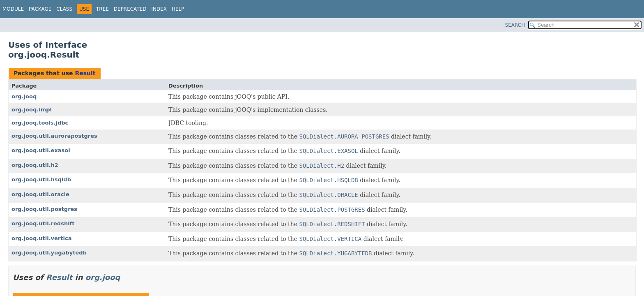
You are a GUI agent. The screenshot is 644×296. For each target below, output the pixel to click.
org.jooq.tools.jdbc (40, 123)
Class (64, 9)
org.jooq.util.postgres (44, 209)
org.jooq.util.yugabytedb (49, 253)
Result (85, 73)
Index (159, 9)
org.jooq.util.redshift (43, 223)
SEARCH (515, 25)
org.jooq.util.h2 (35, 165)
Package (40, 9)
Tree (102, 9)
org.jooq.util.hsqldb (41, 179)
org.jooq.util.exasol (41, 150)
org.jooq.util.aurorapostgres (54, 136)
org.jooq (24, 96)
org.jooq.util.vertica (42, 238)
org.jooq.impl (32, 110)
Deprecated (130, 9)
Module (13, 9)
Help (178, 9)
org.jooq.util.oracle (40, 194)
